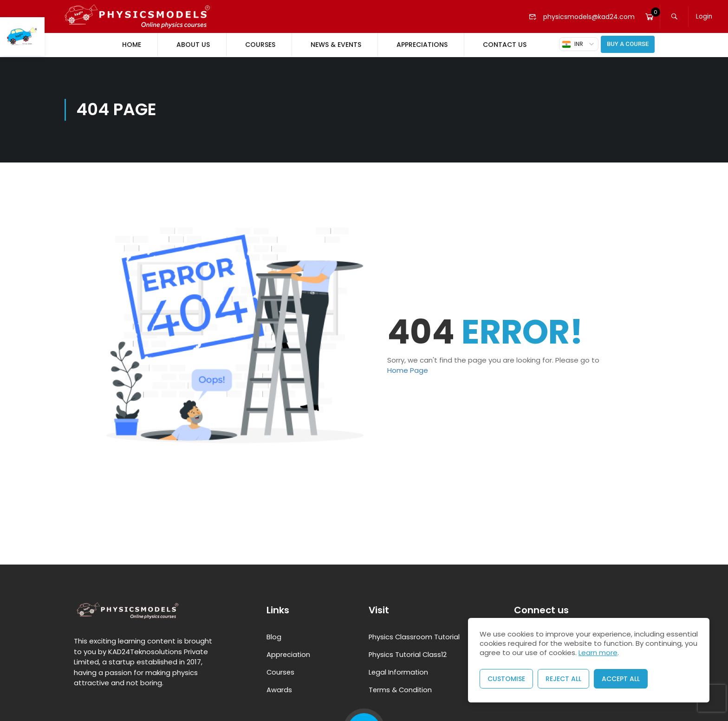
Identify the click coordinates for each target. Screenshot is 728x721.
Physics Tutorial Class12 (409, 653)
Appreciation (289, 653)
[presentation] (712, 699)
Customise (506, 679)
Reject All (563, 679)
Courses (260, 45)
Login (705, 17)
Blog (274, 636)
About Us (193, 45)
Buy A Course (628, 44)
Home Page (408, 369)
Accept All (621, 679)
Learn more (598, 653)
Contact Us (505, 45)
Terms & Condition (401, 689)
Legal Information (399, 671)
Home (132, 45)
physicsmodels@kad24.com (581, 17)
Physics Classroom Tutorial (415, 636)
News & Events (336, 45)
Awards (279, 689)
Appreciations (422, 45)
